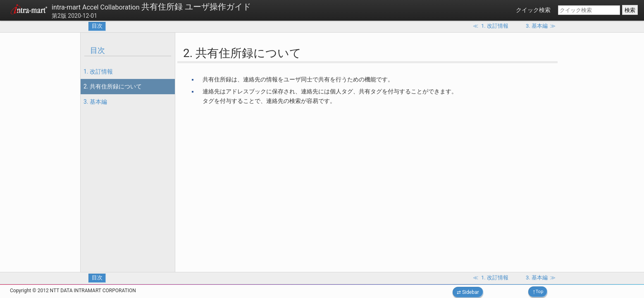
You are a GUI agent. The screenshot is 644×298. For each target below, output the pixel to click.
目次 (97, 26)
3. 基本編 (95, 102)
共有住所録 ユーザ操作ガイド (151, 7)
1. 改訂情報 (98, 72)
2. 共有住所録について (113, 86)
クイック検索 (533, 10)
